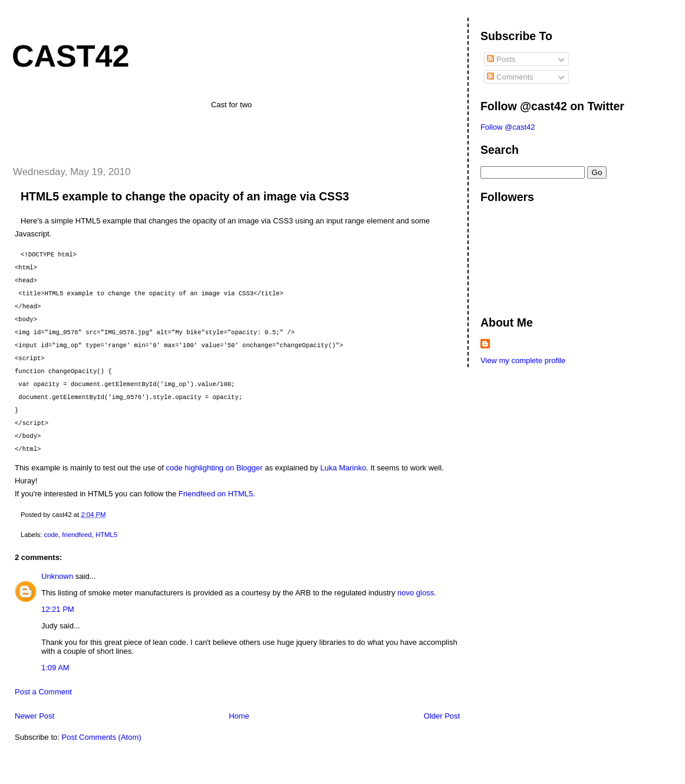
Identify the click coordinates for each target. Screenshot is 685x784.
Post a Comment (43, 692)
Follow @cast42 (508, 127)
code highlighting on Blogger (215, 468)
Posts (501, 59)
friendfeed (77, 535)
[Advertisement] (72, 134)
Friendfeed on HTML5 (216, 494)
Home (239, 716)
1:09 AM (55, 668)
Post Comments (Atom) (102, 737)
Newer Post (34, 716)
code (52, 535)
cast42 (70, 56)
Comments (510, 77)
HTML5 (106, 535)
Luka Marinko (343, 468)
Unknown (57, 576)
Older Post (442, 716)
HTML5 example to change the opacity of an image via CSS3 (185, 196)
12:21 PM (58, 609)
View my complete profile (523, 360)
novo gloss (416, 593)
